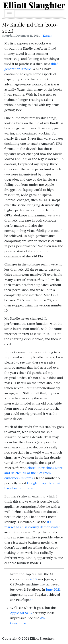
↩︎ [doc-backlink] (31, 600)
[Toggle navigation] (9, 14)
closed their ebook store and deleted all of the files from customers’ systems (33, 473)
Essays (47, 36)
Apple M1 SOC (21, 613)
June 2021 (53, 589)
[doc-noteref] (36, 246)
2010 (33, 579)
